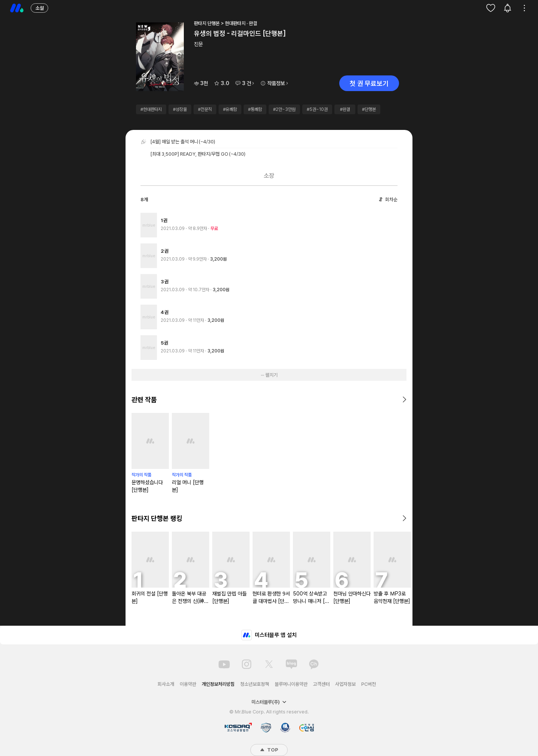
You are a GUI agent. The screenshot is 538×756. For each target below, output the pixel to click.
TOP (269, 750)
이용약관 (188, 684)
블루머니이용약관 (291, 684)
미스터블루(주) (269, 702)
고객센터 (321, 684)
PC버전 (369, 684)
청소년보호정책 (255, 684)
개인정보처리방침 (218, 684)
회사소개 (166, 684)
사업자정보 (345, 684)
